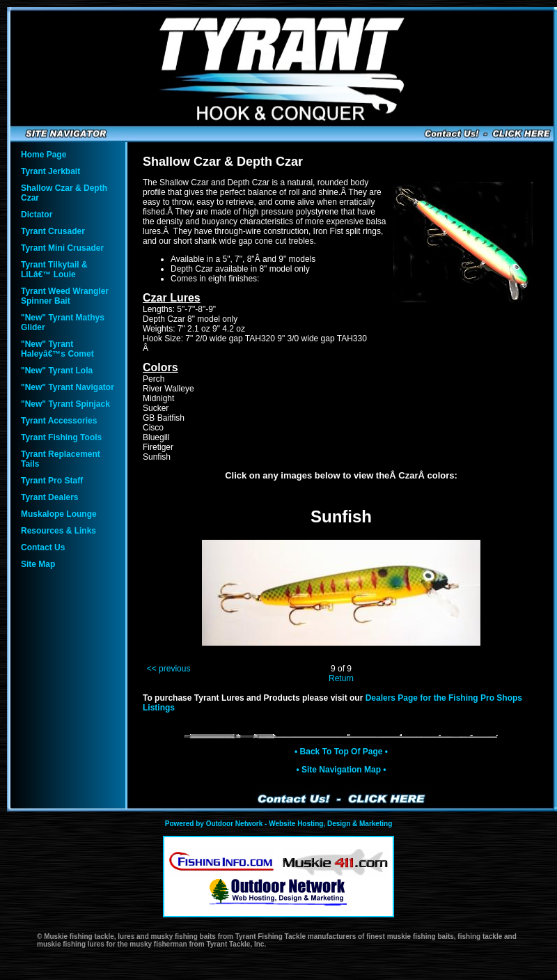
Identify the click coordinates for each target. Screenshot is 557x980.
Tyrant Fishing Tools (61, 437)
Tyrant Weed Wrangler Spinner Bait (65, 296)
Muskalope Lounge (59, 514)
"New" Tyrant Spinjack (65, 404)
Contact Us (43, 547)
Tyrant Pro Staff (52, 481)
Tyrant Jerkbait (50, 171)
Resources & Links (58, 531)
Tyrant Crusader (53, 231)
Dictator (37, 215)
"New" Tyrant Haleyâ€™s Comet (57, 349)
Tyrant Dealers (49, 497)
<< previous (169, 669)
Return (341, 678)
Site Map (38, 564)
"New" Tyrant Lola (57, 371)
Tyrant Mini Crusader (62, 248)
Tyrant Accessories (59, 421)
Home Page (44, 155)
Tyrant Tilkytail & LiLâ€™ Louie (54, 270)
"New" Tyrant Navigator (68, 387)
